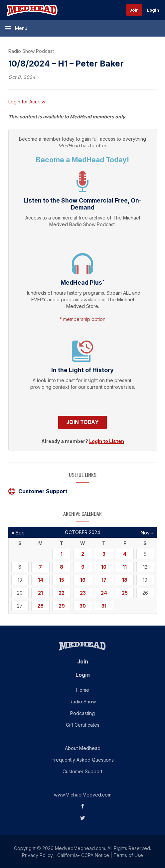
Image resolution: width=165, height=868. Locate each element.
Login (153, 10)
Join (134, 10)
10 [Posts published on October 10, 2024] (104, 567)
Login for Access (27, 102)
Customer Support (38, 491)
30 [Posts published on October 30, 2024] (83, 606)
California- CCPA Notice (83, 855)
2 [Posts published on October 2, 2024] (83, 554)
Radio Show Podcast (31, 51)
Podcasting (82, 713)
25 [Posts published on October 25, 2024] (125, 593)
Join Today (82, 422)
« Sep (18, 533)
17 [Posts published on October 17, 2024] (104, 580)
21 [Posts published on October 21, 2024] (40, 593)
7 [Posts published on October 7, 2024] (40, 567)
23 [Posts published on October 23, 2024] (83, 593)
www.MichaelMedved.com (83, 795)
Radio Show (83, 702)
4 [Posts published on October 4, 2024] (125, 554)
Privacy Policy (37, 855)
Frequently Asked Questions (83, 760)
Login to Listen (107, 441)
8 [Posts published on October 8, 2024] (62, 567)
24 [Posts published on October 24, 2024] (104, 593)
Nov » (147, 533)
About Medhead (83, 748)
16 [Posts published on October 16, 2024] (83, 580)
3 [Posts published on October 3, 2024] (104, 554)
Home (83, 690)
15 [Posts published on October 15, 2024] (62, 580)
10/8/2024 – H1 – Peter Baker (66, 64)
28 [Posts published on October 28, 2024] (40, 606)
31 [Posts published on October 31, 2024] (104, 606)
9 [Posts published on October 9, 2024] (83, 567)
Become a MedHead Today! (82, 160)
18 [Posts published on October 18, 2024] (125, 580)
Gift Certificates (83, 725)
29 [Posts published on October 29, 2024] (62, 606)
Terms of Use (128, 855)
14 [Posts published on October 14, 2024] (41, 580)
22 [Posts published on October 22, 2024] (62, 593)
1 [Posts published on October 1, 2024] (62, 554)
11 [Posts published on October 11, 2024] (125, 567)
